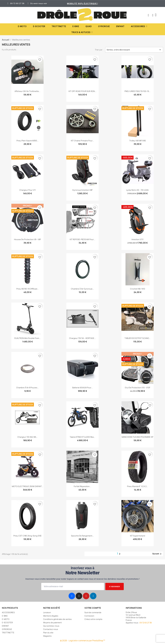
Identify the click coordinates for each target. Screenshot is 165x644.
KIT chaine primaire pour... (82, 141)
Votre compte (93, 608)
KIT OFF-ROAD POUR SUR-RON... (82, 91)
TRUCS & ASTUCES (82, 32)
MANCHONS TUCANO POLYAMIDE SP (137, 437)
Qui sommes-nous (51, 626)
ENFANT (120, 26)
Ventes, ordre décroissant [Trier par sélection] (134, 50)
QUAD (89, 26)
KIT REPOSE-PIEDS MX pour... (82, 239)
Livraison (47, 612)
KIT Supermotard (138, 536)
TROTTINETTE (59, 26)
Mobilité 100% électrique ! (82, 4)
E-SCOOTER (39, 26)
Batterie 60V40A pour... (82, 388)
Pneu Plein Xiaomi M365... (28, 141)
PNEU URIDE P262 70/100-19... (137, 91)
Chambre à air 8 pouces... (28, 388)
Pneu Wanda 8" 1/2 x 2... (138, 486)
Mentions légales (51, 616)
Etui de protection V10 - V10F (138, 388)
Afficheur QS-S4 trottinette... (27, 91)
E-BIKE (76, 26)
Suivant (157, 554)
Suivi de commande (93, 612)
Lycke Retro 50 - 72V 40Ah (137, 190)
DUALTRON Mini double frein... (28, 338)
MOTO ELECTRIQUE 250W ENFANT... (28, 486)
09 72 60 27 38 (146, 623)
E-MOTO (22, 26)
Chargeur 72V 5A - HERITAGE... (82, 338)
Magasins (47, 636)
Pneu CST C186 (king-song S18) (27, 536)
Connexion (89, 616)
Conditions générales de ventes (57, 619)
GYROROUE (104, 26)
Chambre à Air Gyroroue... (82, 289)
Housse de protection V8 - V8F (27, 239)
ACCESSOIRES (139, 26)
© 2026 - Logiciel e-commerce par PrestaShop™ (83, 641)
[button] (148, 15)
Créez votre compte (93, 619)
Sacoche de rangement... (82, 536)
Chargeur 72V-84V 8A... (28, 437)
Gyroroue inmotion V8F (82, 190)
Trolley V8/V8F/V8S (138, 141)
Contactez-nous (51, 629)
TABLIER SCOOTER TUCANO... (137, 338)
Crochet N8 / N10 (138, 289)
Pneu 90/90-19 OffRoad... (28, 289)
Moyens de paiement (52, 623)
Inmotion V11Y (138, 239)
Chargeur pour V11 (28, 190)
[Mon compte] (152, 15)
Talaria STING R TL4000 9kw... (82, 437)
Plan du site (48, 633)
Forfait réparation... (82, 486)
